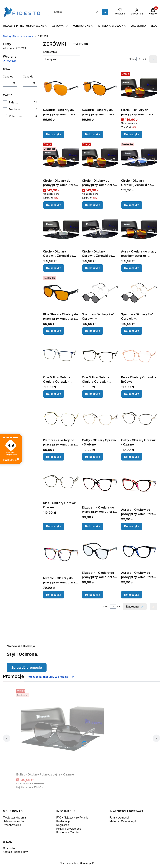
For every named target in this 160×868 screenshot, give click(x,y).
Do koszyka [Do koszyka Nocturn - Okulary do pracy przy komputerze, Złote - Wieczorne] (54, 134)
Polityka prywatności (69, 829)
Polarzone (15, 116)
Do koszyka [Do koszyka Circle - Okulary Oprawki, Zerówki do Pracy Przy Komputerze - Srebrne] (93, 268)
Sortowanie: (50, 52)
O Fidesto (9, 848)
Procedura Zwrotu (67, 832)
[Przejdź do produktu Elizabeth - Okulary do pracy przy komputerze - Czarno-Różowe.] (100, 484)
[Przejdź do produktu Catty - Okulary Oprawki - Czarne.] (139, 419)
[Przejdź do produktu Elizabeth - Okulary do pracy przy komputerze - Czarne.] (100, 551)
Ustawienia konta (13, 821)
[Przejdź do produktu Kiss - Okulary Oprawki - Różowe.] (139, 356)
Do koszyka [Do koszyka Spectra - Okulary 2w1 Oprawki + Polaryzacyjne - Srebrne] (93, 331)
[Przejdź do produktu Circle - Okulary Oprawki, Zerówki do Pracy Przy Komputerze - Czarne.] (61, 230)
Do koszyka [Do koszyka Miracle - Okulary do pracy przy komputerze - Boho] (54, 595)
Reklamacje (63, 821)
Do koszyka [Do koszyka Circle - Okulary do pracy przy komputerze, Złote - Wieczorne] (54, 205)
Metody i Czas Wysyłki (123, 821)
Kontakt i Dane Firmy (15, 852)
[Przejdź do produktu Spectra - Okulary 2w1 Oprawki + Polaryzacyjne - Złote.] (139, 293)
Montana (14, 109)
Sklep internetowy (76, 863)
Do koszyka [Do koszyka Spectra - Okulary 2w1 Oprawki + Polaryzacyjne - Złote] (132, 331)
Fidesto (14, 102)
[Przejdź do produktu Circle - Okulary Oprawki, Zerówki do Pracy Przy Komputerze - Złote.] (139, 159)
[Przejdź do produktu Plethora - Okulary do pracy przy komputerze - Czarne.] (61, 419)
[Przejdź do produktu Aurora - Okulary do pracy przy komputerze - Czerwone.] (139, 485)
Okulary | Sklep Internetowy (18, 36)
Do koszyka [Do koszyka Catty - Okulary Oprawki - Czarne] (132, 457)
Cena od (8, 76)
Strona (132, 59)
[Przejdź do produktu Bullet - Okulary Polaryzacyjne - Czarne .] (63, 729)
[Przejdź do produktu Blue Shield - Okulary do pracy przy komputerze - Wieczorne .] (61, 293)
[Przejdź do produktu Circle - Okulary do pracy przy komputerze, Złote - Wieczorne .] (61, 159)
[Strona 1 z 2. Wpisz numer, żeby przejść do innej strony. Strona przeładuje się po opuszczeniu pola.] (139, 59)
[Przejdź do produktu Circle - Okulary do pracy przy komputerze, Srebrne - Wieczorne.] (100, 159)
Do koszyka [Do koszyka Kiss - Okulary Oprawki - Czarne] (54, 526)
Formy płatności (119, 817)
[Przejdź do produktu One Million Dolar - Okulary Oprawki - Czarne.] (100, 356)
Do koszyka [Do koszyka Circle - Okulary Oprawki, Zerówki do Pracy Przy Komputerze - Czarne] (54, 268)
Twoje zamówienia (14, 817)
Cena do (28, 76)
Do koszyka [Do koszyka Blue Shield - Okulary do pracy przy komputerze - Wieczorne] (54, 331)
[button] (105, 12)
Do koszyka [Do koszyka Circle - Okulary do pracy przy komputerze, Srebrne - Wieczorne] (93, 205)
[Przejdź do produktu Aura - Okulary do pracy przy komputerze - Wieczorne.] (139, 230)
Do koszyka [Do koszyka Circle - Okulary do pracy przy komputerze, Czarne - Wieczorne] (132, 134)
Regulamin (63, 825)
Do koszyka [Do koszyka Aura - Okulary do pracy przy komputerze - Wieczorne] (132, 268)
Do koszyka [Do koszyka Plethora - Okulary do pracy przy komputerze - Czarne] (54, 457)
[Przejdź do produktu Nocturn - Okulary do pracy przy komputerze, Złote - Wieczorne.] (61, 88)
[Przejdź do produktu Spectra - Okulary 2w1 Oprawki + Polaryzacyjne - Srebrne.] (100, 293)
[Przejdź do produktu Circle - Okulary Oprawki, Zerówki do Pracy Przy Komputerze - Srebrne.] (100, 230)
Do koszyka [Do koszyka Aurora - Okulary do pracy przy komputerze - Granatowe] (132, 595)
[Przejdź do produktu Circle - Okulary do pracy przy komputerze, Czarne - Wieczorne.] (139, 88)
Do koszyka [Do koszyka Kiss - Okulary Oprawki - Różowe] (132, 394)
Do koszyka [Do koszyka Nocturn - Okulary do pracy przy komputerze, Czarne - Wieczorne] (93, 134)
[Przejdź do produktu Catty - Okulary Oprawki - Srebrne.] (100, 419)
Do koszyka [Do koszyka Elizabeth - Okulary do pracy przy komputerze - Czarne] (93, 595)
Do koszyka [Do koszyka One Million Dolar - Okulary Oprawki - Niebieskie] (54, 394)
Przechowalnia (12, 825)
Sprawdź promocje (27, 667)
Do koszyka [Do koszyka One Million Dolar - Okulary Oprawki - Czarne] (93, 394)
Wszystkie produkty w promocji (51, 677)
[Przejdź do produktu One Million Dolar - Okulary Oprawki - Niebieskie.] (61, 356)
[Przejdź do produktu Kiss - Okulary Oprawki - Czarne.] (61, 481)
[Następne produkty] (135, 607)
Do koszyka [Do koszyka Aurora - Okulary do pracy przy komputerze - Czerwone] (132, 526)
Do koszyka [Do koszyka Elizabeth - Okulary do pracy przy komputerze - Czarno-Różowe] (93, 526)
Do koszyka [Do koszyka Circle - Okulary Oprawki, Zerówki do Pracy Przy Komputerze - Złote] (132, 205)
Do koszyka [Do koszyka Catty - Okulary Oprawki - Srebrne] (93, 457)
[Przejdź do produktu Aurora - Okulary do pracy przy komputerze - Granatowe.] (139, 551)
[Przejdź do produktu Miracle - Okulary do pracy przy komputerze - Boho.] (61, 554)
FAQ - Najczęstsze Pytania (72, 817)
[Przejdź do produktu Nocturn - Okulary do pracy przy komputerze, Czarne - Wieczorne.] (100, 88)
